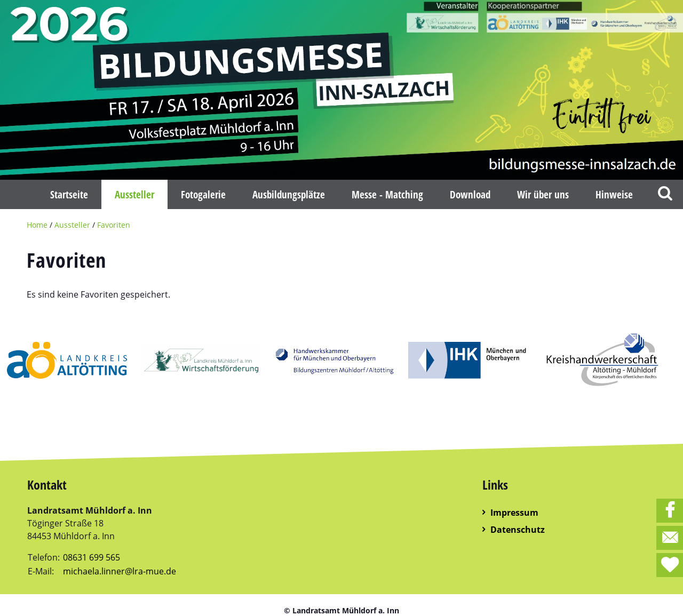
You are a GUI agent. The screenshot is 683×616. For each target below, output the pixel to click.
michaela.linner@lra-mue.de (120, 571)
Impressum (514, 513)
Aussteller (72, 225)
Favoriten (114, 225)
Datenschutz (518, 530)
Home (37, 225)
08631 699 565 (92, 557)
